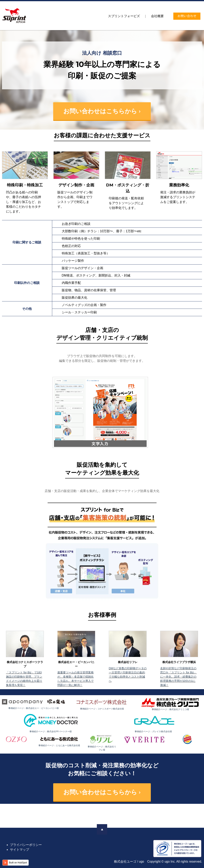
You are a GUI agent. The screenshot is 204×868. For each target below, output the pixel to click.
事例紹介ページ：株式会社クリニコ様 (170, 709)
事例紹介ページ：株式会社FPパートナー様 (51, 731)
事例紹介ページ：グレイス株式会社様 (153, 731)
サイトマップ (20, 850)
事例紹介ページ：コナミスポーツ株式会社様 (102, 709)
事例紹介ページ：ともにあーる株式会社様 (59, 745)
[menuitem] (124, 16)
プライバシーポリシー (26, 845)
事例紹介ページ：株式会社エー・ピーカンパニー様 (34, 708)
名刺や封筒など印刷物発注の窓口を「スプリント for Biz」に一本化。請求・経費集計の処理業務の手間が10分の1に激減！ (178, 677)
